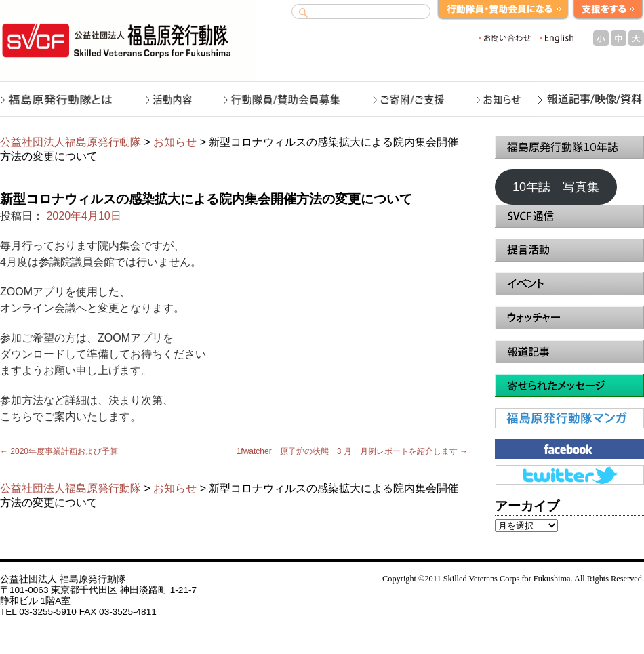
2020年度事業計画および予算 (59, 451)
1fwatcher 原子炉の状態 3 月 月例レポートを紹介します (352, 451)
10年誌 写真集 (556, 187)
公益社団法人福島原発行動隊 (71, 142)
